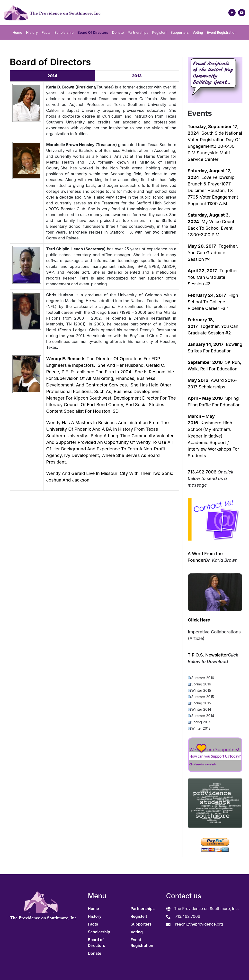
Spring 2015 (201, 703)
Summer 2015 (203, 697)
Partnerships (138, 32)
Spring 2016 (201, 684)
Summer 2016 (203, 678)
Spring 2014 (201, 722)
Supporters (180, 32)
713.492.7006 (187, 916)
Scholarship (64, 32)
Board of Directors (93, 32)
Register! (159, 32)
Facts (46, 32)
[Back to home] (50, 13)
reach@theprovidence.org (199, 924)
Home (18, 32)
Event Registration (222, 32)
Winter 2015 (201, 690)
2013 (137, 76)
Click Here (199, 620)
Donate (118, 32)
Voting (198, 32)
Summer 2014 (203, 716)
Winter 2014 (201, 709)
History (32, 32)
